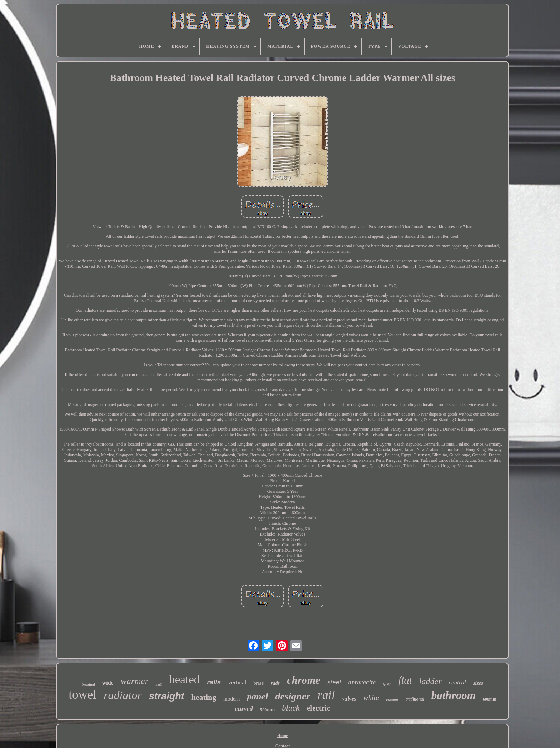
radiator (123, 695)
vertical (237, 682)
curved (244, 709)
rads (275, 683)
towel (82, 695)
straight (167, 696)
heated (184, 679)
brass (258, 683)
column (392, 700)
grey (387, 683)
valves (349, 699)
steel (334, 682)
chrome (303, 680)
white (371, 698)
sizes (478, 683)
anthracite (362, 682)
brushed (88, 684)
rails (214, 682)
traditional (415, 699)
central (457, 682)
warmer (135, 681)
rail (326, 695)
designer (292, 696)
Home (283, 736)
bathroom (454, 695)
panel (257, 696)
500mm (267, 710)
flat (405, 680)
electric (318, 708)
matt (159, 684)
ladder (431, 681)
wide (108, 683)
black (291, 708)
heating (204, 697)
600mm (490, 699)
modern (231, 699)
